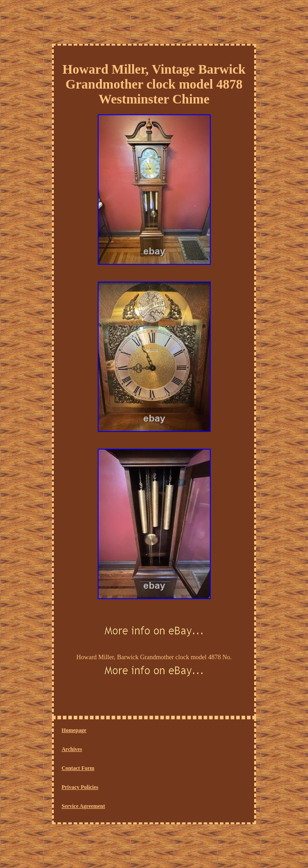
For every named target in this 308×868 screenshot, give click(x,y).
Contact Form (78, 768)
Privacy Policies (80, 787)
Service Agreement (83, 806)
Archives (72, 749)
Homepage (74, 730)
